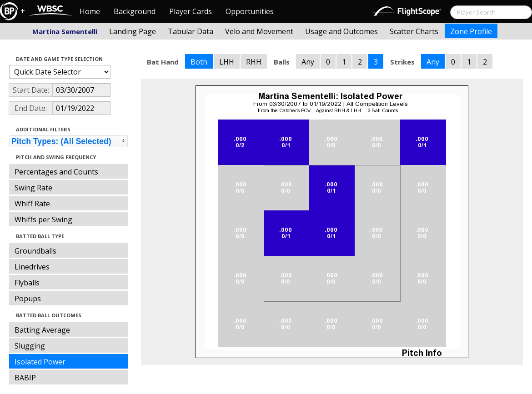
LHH (227, 62)
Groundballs (35, 251)
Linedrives (32, 267)
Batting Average (42, 330)
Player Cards (191, 11)
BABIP (25, 378)
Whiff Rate (32, 204)
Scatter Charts (414, 31)
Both (199, 62)
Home (90, 11)
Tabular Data (191, 31)
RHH (254, 62)
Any (308, 62)
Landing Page (133, 31)
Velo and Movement (259, 31)
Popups (28, 299)
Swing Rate (33, 188)
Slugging (30, 346)
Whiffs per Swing (43, 219)
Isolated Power (40, 362)
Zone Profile (471, 31)
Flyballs (27, 283)
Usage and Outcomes (341, 31)
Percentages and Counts (56, 172)
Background (135, 11)
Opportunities (250, 11)
